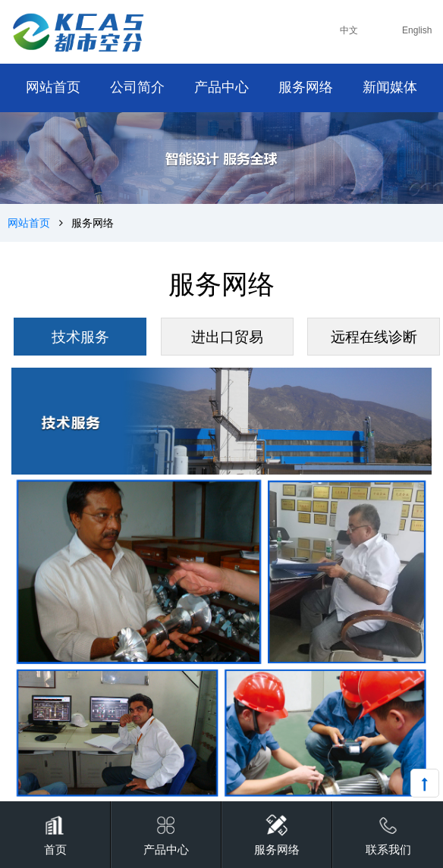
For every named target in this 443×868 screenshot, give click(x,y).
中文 (349, 30)
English (417, 30)
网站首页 (29, 223)
